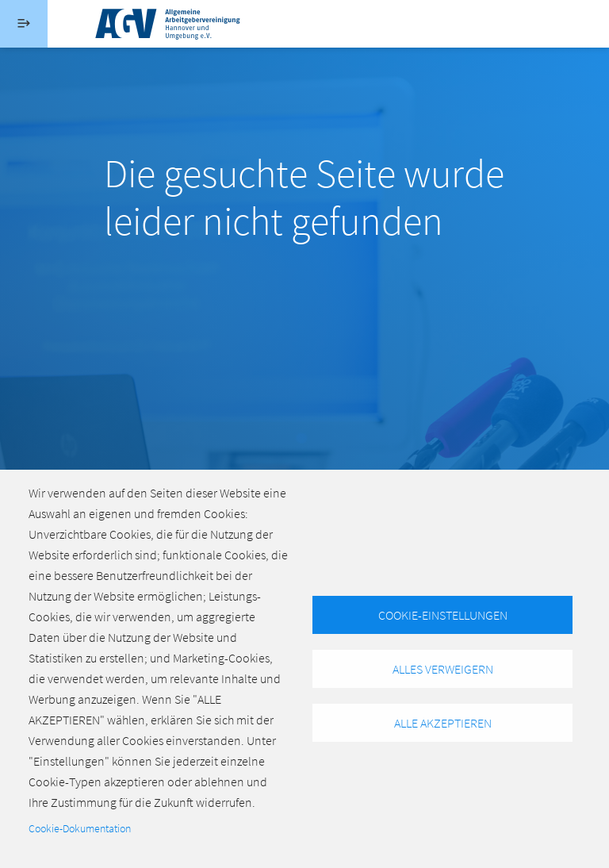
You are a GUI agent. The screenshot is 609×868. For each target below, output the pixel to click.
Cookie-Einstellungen (443, 615)
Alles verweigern (443, 669)
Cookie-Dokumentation (80, 829)
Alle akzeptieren (443, 723)
